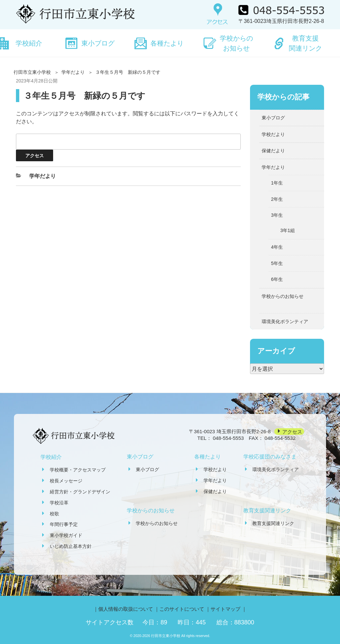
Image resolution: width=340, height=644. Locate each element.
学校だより (273, 134)
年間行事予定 (64, 524)
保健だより (273, 151)
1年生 (277, 183)
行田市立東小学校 (32, 72)
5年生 (277, 263)
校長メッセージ (66, 481)
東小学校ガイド (66, 535)
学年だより (73, 72)
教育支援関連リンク (305, 43)
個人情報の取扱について (126, 609)
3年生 (277, 215)
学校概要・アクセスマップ (78, 470)
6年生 (277, 279)
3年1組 (288, 230)
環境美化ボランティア (285, 322)
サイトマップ (225, 609)
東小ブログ (98, 43)
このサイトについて (182, 609)
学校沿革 (59, 503)
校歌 (54, 514)
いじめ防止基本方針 (71, 546)
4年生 (277, 247)
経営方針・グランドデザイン (80, 492)
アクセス (292, 431)
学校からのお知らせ (236, 43)
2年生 (277, 199)
